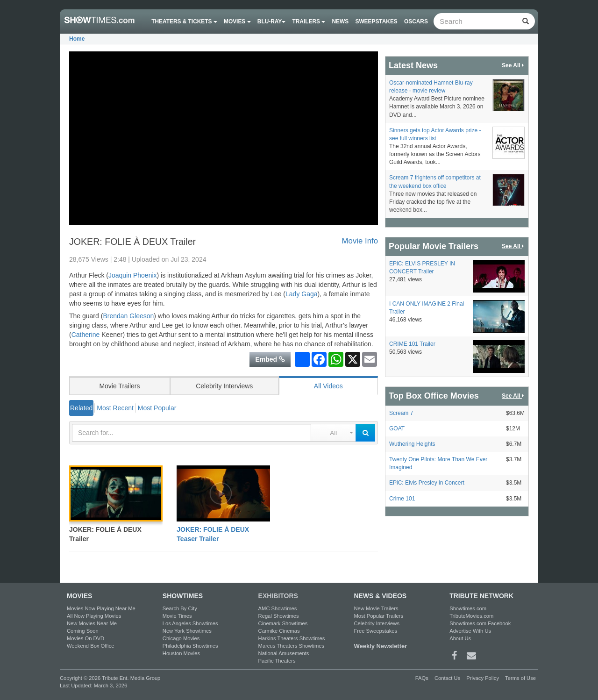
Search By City (180, 608)
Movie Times (177, 616)
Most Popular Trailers (378, 616)
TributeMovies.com (471, 616)
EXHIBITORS (278, 596)
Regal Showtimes (279, 616)
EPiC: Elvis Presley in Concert (427, 483)
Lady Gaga (302, 294)
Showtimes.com (468, 608)
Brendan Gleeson (128, 316)
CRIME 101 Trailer (412, 344)
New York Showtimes (187, 631)
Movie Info (360, 241)
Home (77, 39)
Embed (270, 359)
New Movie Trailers (376, 608)
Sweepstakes (376, 21)
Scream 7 (401, 413)
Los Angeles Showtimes (190, 623)
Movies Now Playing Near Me (101, 608)
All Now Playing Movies (94, 616)
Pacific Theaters (277, 661)
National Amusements (284, 653)
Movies (237, 21)
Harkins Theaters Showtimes (292, 638)
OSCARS (416, 21)
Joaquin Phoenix (133, 275)
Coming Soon (83, 631)
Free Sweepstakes (375, 631)
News (341, 21)
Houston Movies (181, 653)
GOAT (397, 429)
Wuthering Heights (412, 444)
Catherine (86, 335)
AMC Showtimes (278, 608)
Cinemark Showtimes (283, 623)
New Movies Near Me (92, 623)
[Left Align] (525, 21)
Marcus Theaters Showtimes (292, 646)
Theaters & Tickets (184, 21)
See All (513, 66)
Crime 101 (402, 499)
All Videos (328, 386)
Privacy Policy (483, 678)
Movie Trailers (119, 386)
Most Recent (115, 408)
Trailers (309, 21)
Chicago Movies (181, 638)
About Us (460, 638)
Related (81, 408)
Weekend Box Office (91, 646)
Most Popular (157, 408)
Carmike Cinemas (279, 631)
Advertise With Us (470, 631)
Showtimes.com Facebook (480, 623)
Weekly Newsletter (380, 646)
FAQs (422, 678)
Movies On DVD (85, 638)
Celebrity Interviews (224, 386)
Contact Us (447, 678)
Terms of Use (520, 678)
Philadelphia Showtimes (190, 646)
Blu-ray (271, 21)
